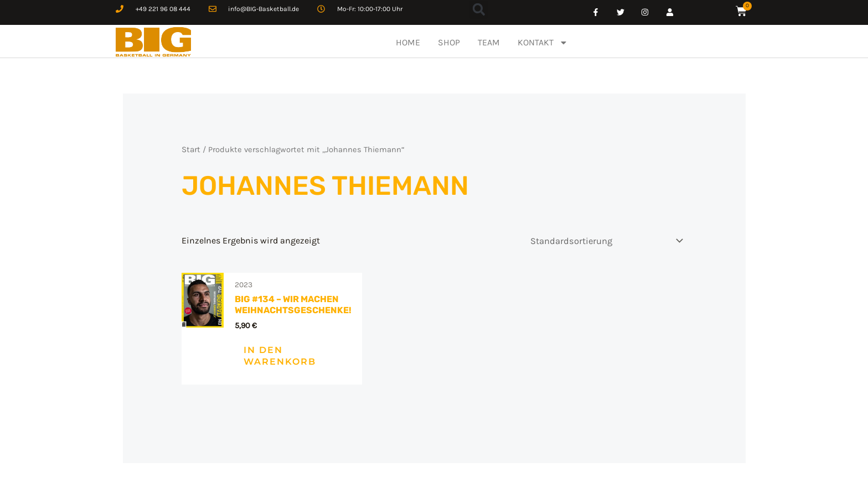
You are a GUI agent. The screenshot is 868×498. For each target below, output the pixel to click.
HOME (408, 42)
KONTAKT (543, 43)
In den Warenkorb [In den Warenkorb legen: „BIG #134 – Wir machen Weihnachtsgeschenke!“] (262, 355)
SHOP (449, 42)
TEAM (489, 42)
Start (191, 149)
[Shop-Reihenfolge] (607, 240)
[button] (479, 10)
